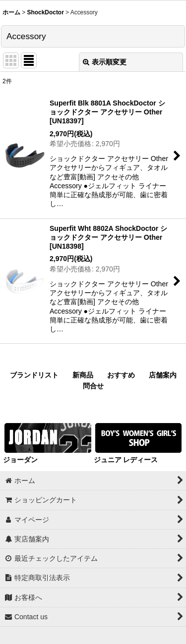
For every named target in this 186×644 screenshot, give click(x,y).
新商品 (83, 375)
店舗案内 (163, 375)
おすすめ (121, 375)
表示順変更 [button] (105, 62)
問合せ (93, 386)
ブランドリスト (34, 375)
